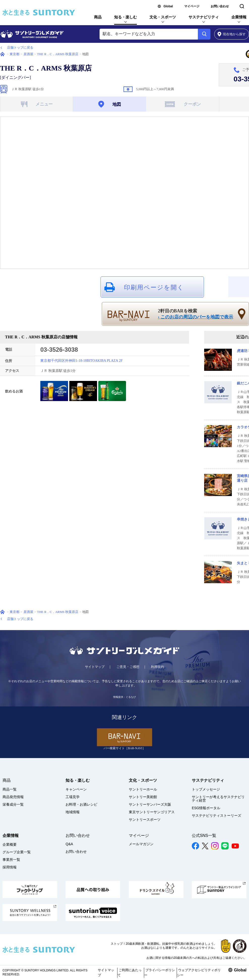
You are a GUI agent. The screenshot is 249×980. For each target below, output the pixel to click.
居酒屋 (28, 54)
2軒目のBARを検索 (196, 314)
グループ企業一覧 (17, 852)
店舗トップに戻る (20, 47)
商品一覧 (10, 789)
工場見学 (73, 797)
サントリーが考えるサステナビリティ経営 (218, 799)
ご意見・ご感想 (128, 667)
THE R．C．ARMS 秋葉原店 (58, 54)
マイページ (192, 6)
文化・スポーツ (163, 17)
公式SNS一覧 (204, 836)
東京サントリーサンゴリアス (152, 812)
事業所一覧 (11, 860)
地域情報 (73, 812)
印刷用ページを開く (154, 287)
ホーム (2, 54)
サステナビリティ (204, 17)
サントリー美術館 (143, 797)
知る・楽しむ (126, 17)
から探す (232, 34)
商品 (98, 17)
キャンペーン (76, 789)
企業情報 (239, 17)
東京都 (14, 54)
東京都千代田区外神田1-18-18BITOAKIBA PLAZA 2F (81, 361)
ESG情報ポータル (206, 808)
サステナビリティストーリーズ (216, 815)
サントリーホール (143, 789)
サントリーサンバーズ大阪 (150, 804)
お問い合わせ (220, 6)
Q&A (69, 844)
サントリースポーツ (145, 820)
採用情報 (10, 867)
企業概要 (10, 844)
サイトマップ (95, 667)
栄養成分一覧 (13, 804)
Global (168, 6)
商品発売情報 (13, 797)
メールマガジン (141, 844)
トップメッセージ (206, 789)
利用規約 (158, 667)
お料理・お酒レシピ (81, 804)
